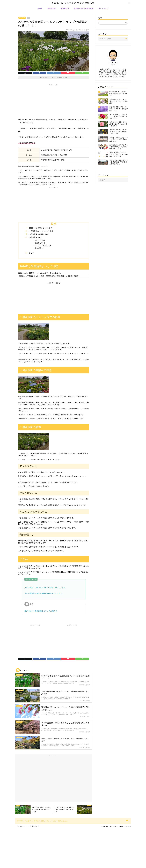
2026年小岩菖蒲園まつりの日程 (41, 228)
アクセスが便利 (40, 240)
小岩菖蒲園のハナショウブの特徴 (41, 231)
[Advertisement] (54, 101)
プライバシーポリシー (23, 826)
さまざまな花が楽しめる (43, 245)
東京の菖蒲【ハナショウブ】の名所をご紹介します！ (45, 588)
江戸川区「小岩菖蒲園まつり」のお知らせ (41, 611)
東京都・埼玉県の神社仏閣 (84, 8)
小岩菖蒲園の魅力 (36, 237)
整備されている (40, 243)
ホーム (40, 8)
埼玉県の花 (52, 8)
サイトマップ (103, 8)
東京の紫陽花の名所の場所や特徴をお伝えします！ (44, 593)
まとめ (32, 253)
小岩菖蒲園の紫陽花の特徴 (39, 234)
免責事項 (35, 826)
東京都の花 (65, 8)
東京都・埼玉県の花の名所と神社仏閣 (73, 3)
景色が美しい (39, 248)
